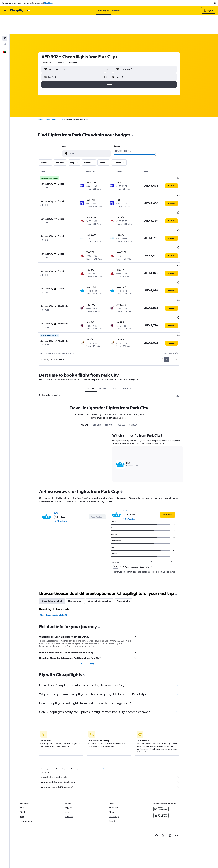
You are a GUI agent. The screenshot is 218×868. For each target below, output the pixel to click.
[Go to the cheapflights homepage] (20, 10)
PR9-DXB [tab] (89, 378)
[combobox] (52, 43)
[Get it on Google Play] (171, 762)
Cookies (48, 3)
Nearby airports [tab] (80, 554)
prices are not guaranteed (100, 722)
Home (45, 101)
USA (66, 101)
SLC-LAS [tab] (120, 342)
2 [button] (177, 313)
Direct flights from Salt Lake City (59, 568)
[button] (215, 3)
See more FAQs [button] (93, 617)
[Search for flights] (5, 19)
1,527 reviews (65, 474)
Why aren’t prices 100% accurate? (115, 740)
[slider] (162, 135)
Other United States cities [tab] (105, 554)
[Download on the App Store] (171, 769)
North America (56, 101)
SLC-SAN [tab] (132, 342)
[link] (172, 468)
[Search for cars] (5, 25)
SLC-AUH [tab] (108, 342)
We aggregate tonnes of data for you (115, 735)
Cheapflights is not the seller (115, 730)
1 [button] (171, 313)
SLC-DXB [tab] (95, 342)
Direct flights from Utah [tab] (57, 554)
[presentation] (122, 38)
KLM (60, 466)
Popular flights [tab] (128, 554)
